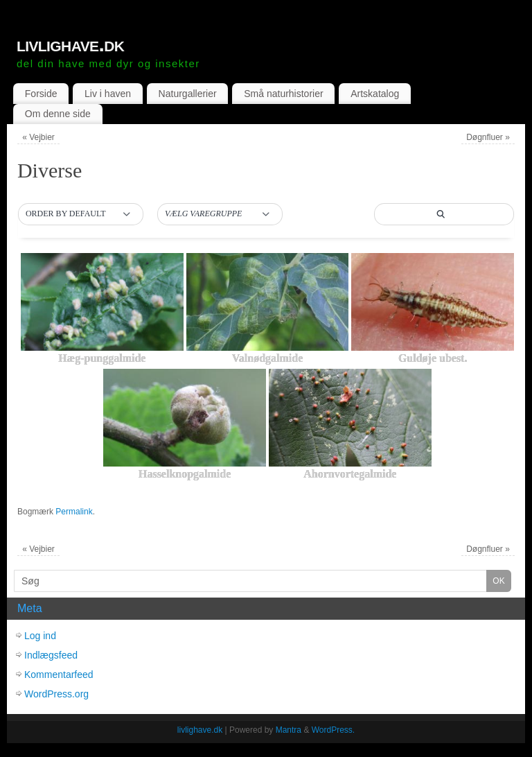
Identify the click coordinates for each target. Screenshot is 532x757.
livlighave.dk (70, 44)
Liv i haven (108, 94)
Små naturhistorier (283, 94)
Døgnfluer (488, 137)
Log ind (40, 636)
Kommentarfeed (59, 675)
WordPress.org (56, 694)
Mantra (289, 730)
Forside (41, 94)
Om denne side (58, 114)
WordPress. (333, 730)
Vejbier (38, 137)
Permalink (74, 512)
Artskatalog (375, 94)
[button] (81, 214)
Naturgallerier (188, 94)
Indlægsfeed (51, 655)
